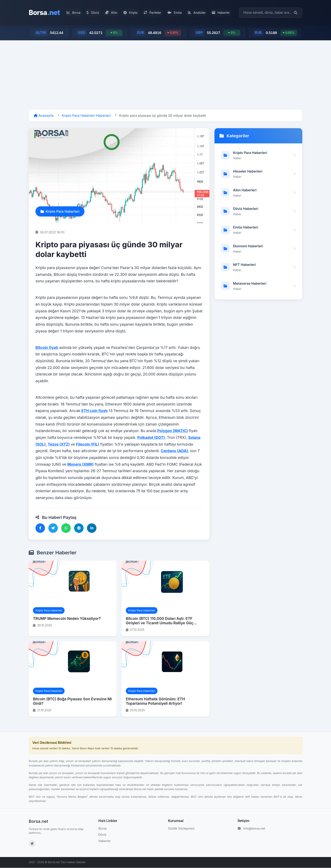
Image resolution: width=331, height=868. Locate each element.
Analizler (194, 13)
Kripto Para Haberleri (60, 212)
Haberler (217, 13)
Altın (113, 13)
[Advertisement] (165, 75)
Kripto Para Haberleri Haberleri (86, 116)
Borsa (44, 13)
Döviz (95, 13)
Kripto (131, 13)
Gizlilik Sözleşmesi (181, 829)
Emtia (173, 13)
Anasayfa (44, 116)
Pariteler (152, 13)
